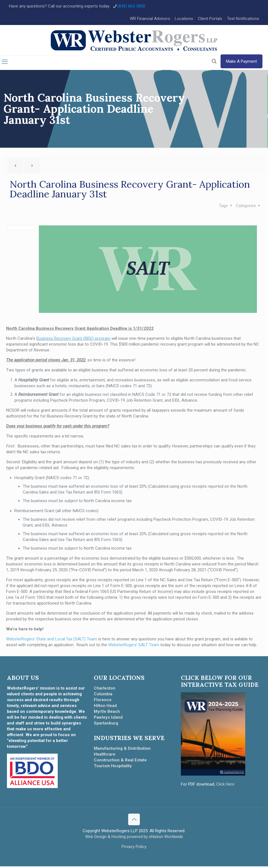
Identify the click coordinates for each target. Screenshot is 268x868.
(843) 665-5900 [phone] (131, 6)
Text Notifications (243, 19)
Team (154, 646)
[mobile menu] (5, 64)
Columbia (103, 695)
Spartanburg (106, 724)
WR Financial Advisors (150, 19)
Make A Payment (242, 63)
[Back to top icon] (134, 821)
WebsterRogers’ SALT (128, 646)
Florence (103, 701)
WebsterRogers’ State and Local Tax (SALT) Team (52, 640)
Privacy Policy (134, 848)
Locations (184, 19)
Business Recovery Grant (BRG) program (73, 340)
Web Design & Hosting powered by (117, 838)
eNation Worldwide (166, 838)
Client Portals (210, 19)
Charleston (105, 690)
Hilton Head (105, 707)
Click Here (225, 786)
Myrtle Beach (107, 713)
